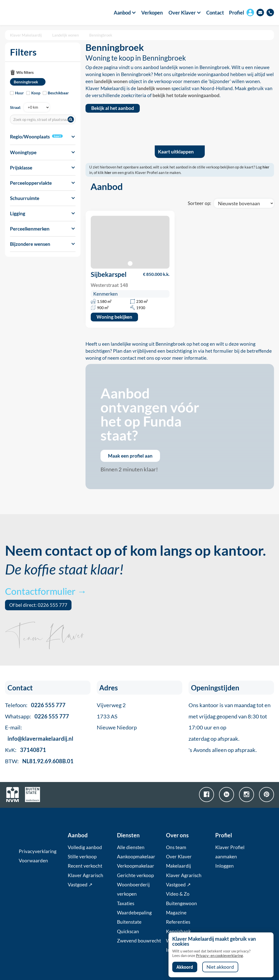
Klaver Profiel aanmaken (230, 852)
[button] (122, 13)
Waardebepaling (134, 913)
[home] (27, 13)
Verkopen (152, 13)
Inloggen (224, 866)
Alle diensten (131, 847)
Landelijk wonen (65, 35)
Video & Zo (178, 894)
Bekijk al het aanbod (113, 108)
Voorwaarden (33, 861)
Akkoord (185, 967)
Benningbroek (101, 35)
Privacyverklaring (38, 851)
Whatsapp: (37, 716)
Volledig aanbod (85, 847)
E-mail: (39, 733)
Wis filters (25, 72)
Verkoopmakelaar (136, 866)
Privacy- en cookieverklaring (219, 955)
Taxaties (126, 903)
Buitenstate (129, 922)
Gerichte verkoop (135, 875)
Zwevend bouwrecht (139, 941)
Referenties (178, 922)
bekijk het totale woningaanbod (186, 95)
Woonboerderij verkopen (133, 889)
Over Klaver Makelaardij (179, 861)
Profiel (236, 13)
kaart (57, 136)
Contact (215, 13)
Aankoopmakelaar (136, 857)
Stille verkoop (82, 857)
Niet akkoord (220, 967)
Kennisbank (178, 931)
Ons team (176, 847)
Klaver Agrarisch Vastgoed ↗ (85, 880)
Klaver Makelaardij (26, 35)
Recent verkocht (85, 866)
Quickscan (128, 931)
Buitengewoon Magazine (181, 908)
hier (266, 167)
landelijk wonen (111, 81)
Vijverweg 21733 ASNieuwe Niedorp (117, 716)
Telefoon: (35, 705)
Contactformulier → (46, 591)
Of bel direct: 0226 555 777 (38, 605)
